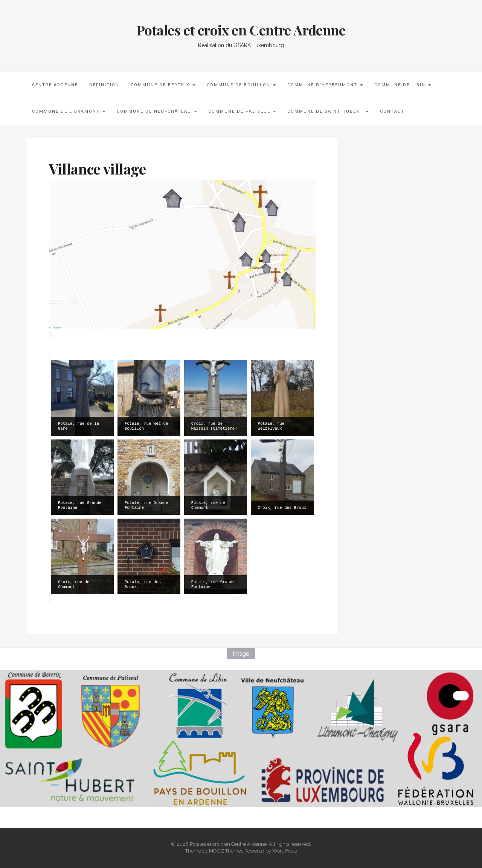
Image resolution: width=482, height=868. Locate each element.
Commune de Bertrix (163, 85)
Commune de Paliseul (242, 111)
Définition (104, 85)
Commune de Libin (403, 85)
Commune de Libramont (69, 111)
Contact (392, 111)
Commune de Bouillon (241, 85)
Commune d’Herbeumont (325, 85)
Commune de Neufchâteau (157, 111)
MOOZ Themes (226, 851)
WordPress (284, 851)
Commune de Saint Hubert (328, 111)
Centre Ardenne (55, 85)
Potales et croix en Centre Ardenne (241, 30)
